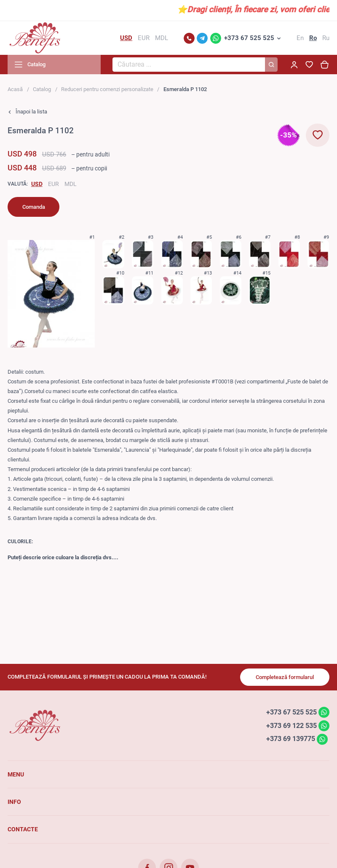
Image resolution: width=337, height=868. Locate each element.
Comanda (34, 207)
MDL (71, 184)
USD (37, 184)
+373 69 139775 (291, 739)
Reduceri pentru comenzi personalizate (107, 89)
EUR (53, 184)
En (300, 38)
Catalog (42, 89)
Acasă (15, 89)
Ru (326, 38)
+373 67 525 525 (249, 38)
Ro (313, 38)
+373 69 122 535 (292, 725)
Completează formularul (285, 677)
